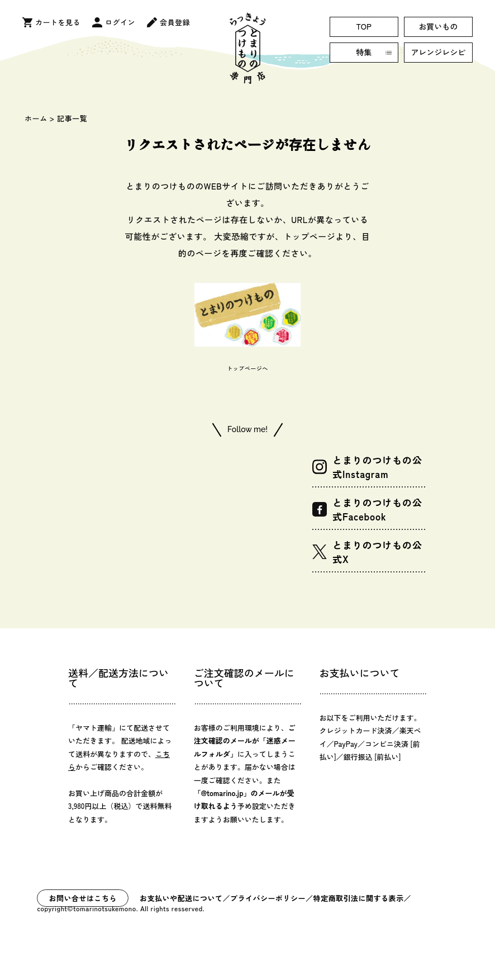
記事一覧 (72, 118)
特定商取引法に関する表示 (359, 898)
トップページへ (247, 368)
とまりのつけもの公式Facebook (367, 509)
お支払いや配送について (181, 898)
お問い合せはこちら (83, 898)
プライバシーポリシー (268, 898)
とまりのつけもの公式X (367, 552)
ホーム (36, 118)
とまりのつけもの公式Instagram (367, 467)
